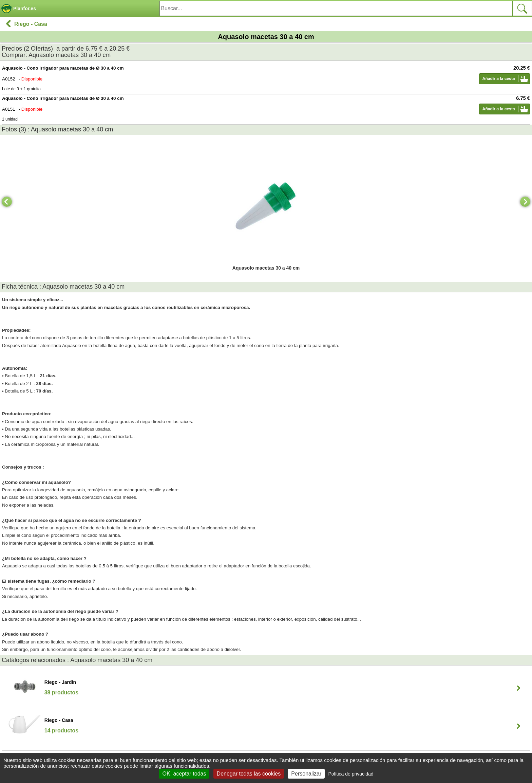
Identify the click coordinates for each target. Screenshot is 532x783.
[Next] (525, 202)
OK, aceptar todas (184, 774)
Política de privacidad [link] (351, 774)
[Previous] (7, 202)
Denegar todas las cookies (249, 774)
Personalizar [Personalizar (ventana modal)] (306, 774)
